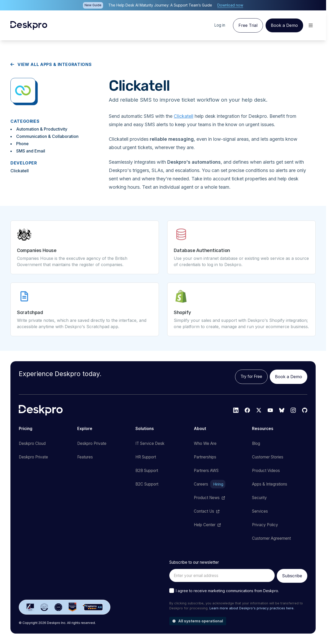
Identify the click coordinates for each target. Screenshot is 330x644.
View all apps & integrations (51, 64)
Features (85, 457)
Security (259, 498)
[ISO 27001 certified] (30, 607)
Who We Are (205, 443)
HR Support (146, 457)
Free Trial (248, 25)
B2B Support (147, 471)
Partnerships (205, 457)
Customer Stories (268, 457)
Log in (220, 25)
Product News (209, 498)
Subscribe (292, 576)
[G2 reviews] (73, 607)
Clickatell (184, 116)
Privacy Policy (265, 525)
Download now (230, 5)
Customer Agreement (271, 538)
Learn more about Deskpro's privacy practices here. (252, 608)
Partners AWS (206, 471)
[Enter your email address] (222, 575)
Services (260, 511)
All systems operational (198, 621)
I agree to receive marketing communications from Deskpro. (227, 591)
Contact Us (207, 511)
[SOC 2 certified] (44, 607)
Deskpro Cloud (32, 443)
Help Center (207, 525)
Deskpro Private (33, 457)
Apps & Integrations (270, 484)
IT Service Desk (150, 443)
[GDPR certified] (58, 607)
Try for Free (251, 376)
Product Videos (266, 471)
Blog (256, 443)
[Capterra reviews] (93, 607)
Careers (210, 484)
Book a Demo (284, 25)
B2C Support (147, 484)
